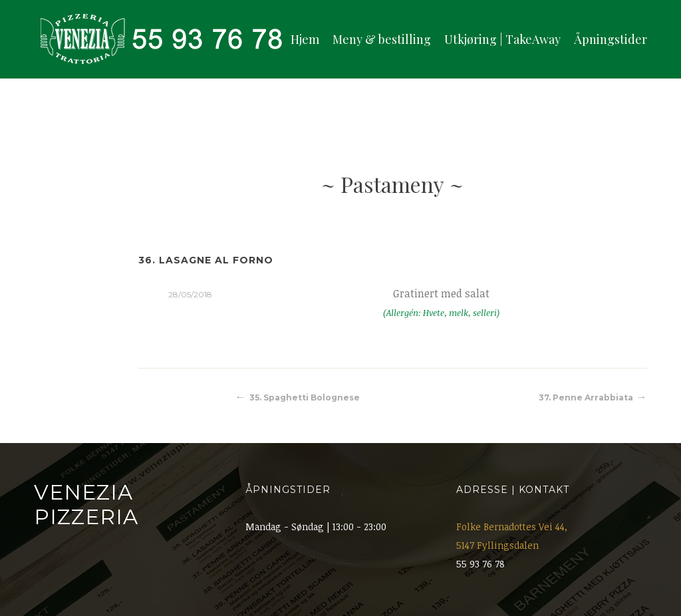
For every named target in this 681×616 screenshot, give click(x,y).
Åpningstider (611, 39)
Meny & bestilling (382, 39)
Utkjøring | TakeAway (502, 39)
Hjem (305, 39)
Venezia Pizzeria (86, 505)
